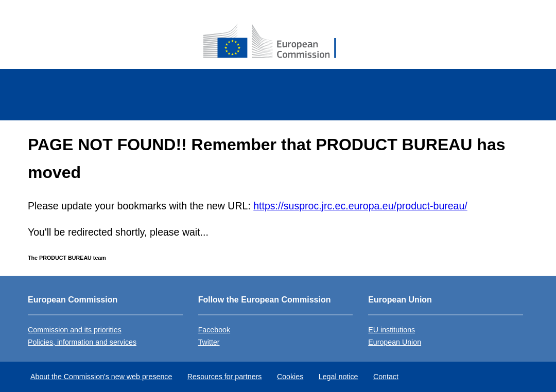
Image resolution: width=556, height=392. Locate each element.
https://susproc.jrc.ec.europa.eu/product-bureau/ (360, 206)
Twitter (209, 342)
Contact (386, 377)
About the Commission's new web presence (101, 377)
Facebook (214, 330)
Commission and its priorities (75, 330)
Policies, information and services (82, 342)
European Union (395, 342)
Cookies (290, 377)
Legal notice (338, 377)
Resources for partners (225, 377)
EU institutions (392, 330)
